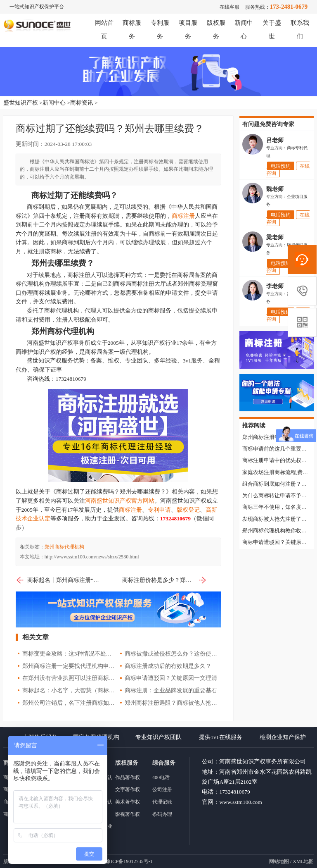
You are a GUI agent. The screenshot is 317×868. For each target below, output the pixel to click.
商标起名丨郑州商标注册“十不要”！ (58, 580)
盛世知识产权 (21, 103)
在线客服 (229, 7)
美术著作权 (128, 802)
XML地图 (303, 861)
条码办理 (162, 814)
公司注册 (162, 789)
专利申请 (159, 510)
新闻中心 (54, 103)
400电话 (161, 777)
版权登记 (188, 510)
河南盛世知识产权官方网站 (120, 501)
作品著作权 (128, 777)
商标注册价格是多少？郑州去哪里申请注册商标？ (164, 580)
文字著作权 (128, 789)
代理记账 (162, 802)
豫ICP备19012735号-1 (129, 861)
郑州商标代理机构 (64, 547)
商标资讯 (82, 103)
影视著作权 (128, 814)
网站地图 (279, 861)
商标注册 (183, 216)
